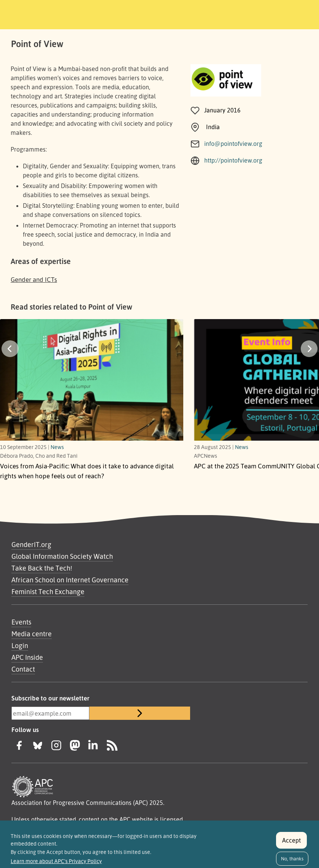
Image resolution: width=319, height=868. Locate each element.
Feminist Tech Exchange (48, 591)
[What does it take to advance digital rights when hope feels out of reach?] (92, 384)
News (57, 447)
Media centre (32, 634)
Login (20, 645)
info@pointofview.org (233, 144)
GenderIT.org (31, 544)
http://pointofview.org (233, 160)
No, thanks (292, 859)
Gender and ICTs (34, 279)
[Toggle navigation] (280, 13)
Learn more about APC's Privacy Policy (56, 861)
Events (21, 622)
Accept (291, 840)
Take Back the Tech (41, 568)
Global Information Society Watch (62, 556)
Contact (23, 669)
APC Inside (27, 657)
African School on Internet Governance (70, 580)
